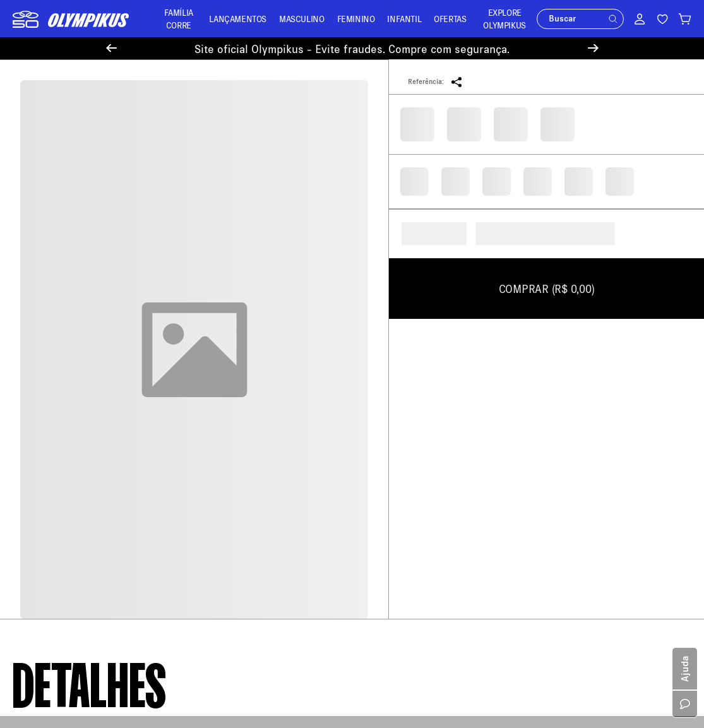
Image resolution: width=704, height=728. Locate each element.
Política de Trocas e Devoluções (75, 421)
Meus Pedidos (216, 380)
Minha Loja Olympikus (232, 435)
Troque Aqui (212, 398)
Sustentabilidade (46, 495)
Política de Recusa (49, 440)
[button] (613, 19)
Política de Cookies (51, 476)
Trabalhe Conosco (48, 513)
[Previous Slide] (111, 48)
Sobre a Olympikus (49, 367)
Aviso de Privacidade (53, 458)
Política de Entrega (50, 385)
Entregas (206, 416)
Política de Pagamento (57, 403)
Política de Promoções (57, 531)
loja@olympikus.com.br (410, 408)
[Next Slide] (593, 48)
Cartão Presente (44, 550)
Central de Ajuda (221, 361)
